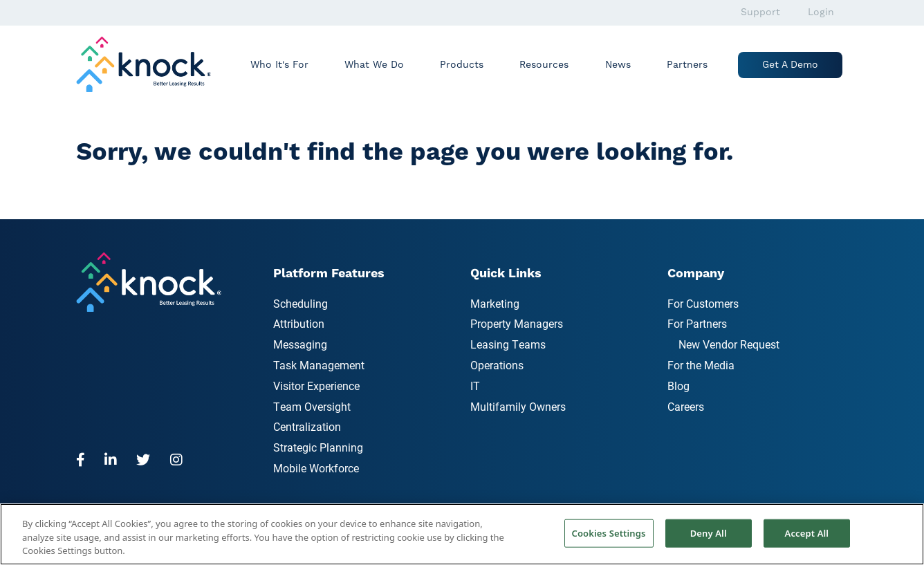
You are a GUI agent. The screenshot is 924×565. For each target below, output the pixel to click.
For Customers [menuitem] (703, 303)
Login (821, 12)
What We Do (374, 65)
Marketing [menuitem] (495, 303)
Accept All (807, 532)
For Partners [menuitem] (697, 323)
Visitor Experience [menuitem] (316, 386)
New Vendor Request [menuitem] (729, 344)
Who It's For (279, 65)
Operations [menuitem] (497, 365)
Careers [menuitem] (686, 406)
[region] (462, 534)
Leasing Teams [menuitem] (508, 344)
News (618, 65)
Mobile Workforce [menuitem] (316, 468)
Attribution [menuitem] (299, 323)
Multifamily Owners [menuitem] (518, 406)
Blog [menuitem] (678, 386)
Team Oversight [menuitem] (312, 406)
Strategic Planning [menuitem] (318, 447)
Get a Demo (790, 65)
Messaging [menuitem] (300, 344)
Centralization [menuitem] (307, 426)
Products (462, 65)
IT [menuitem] (475, 386)
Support (760, 12)
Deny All (709, 532)
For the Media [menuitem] (701, 365)
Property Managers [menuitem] (517, 323)
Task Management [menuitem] (319, 365)
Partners (687, 65)
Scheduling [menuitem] (301, 303)
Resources (544, 65)
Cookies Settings (609, 532)
